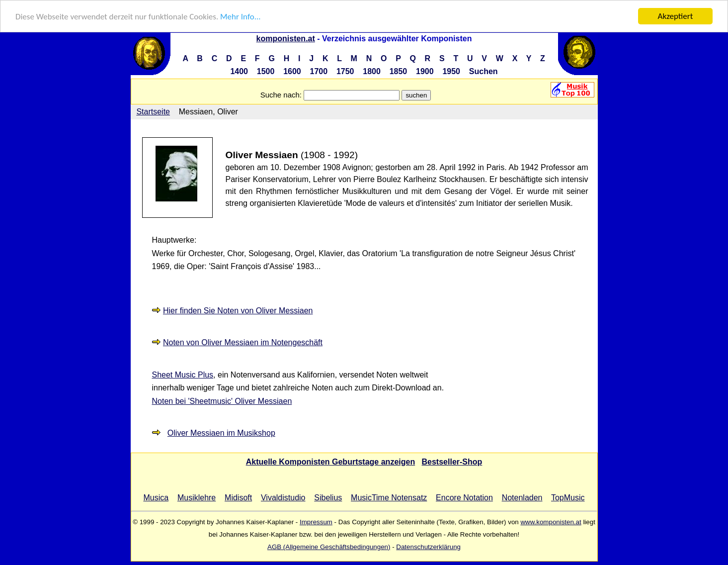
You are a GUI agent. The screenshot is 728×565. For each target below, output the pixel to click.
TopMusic (568, 498)
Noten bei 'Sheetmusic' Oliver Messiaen (222, 401)
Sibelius (328, 498)
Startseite (153, 112)
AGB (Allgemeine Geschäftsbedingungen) (329, 547)
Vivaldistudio (283, 498)
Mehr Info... (240, 17)
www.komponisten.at (551, 522)
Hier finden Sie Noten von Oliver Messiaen (238, 311)
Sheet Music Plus (183, 375)
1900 (425, 71)
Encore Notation (464, 498)
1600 (292, 71)
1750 (345, 71)
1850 (399, 71)
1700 (319, 71)
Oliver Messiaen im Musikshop (221, 433)
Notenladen (522, 498)
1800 (372, 71)
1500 (266, 71)
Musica (156, 498)
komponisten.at (286, 39)
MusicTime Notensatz (389, 498)
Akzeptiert (676, 16)
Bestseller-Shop (452, 462)
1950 (451, 71)
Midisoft (238, 498)
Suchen (484, 71)
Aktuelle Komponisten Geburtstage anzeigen (331, 462)
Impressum (316, 522)
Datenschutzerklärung (428, 547)
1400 (239, 71)
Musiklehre (197, 498)
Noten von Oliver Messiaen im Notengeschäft (243, 342)
